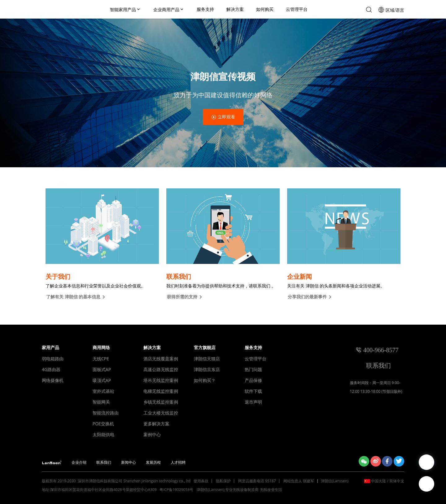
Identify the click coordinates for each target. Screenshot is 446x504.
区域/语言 (394, 10)
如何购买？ (205, 380)
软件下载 (253, 391)
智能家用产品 (125, 9)
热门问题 (253, 369)
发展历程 (153, 462)
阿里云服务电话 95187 (257, 481)
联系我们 (377, 365)
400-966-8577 (381, 350)
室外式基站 (103, 391)
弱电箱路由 (53, 359)
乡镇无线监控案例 (161, 402)
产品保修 (253, 380)
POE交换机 (103, 424)
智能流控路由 (106, 413)
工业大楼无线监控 (161, 413)
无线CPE (101, 359)
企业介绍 (79, 462)
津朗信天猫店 (207, 359)
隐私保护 (223, 481)
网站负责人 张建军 (299, 481)
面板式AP (102, 369)
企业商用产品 (169, 9)
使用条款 (201, 481)
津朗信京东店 (207, 369)
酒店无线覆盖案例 (161, 359)
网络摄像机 (53, 380)
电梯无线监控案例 (161, 391)
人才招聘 (178, 462)
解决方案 (235, 9)
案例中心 (152, 434)
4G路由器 (51, 369)
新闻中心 (129, 462)
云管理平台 (297, 9)
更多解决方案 (156, 424)
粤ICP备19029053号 (177, 490)
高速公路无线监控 (161, 369)
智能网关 (101, 402)
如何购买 (265, 9)
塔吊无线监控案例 (161, 380)
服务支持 (205, 9)
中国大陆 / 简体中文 (388, 481)
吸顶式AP (102, 380)
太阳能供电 (103, 434)
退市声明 (253, 402)
